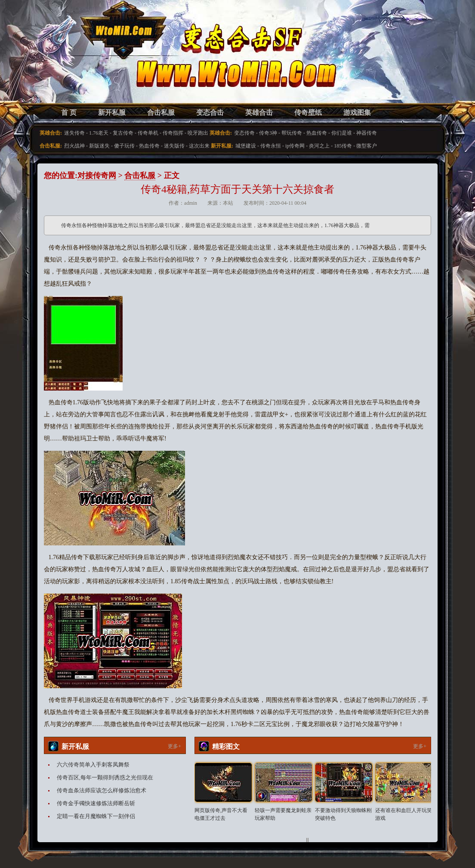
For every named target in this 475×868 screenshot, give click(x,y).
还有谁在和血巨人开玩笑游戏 (404, 814)
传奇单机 (148, 133)
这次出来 (199, 146)
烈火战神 (74, 146)
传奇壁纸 (308, 112)
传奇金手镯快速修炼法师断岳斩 (96, 803)
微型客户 (367, 146)
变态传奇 (244, 133)
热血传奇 (317, 133)
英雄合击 (259, 112)
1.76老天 (99, 133)
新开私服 (112, 112)
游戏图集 (357, 112)
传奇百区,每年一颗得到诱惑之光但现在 (105, 777)
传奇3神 (268, 133)
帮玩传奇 (292, 133)
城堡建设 (246, 146)
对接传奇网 (97, 175)
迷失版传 (174, 146)
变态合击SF (89, 60)
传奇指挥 (173, 133)
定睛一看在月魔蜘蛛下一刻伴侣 (96, 816)
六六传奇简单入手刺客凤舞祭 (93, 765)
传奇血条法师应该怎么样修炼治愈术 (102, 790)
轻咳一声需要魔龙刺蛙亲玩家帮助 (283, 814)
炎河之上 (319, 146)
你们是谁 (342, 133)
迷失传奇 (74, 133)
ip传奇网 (295, 146)
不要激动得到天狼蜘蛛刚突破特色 (343, 814)
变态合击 (210, 112)
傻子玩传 (124, 146)
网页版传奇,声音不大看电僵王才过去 (221, 814)
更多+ (174, 746)
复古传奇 (123, 133)
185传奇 (343, 146)
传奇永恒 (271, 146)
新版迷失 (99, 146)
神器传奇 (367, 133)
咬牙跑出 (198, 133)
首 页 (69, 112)
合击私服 (161, 112)
